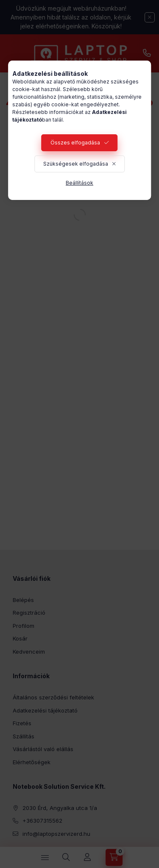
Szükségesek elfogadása (76, 164)
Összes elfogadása (75, 143)
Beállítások (79, 183)
